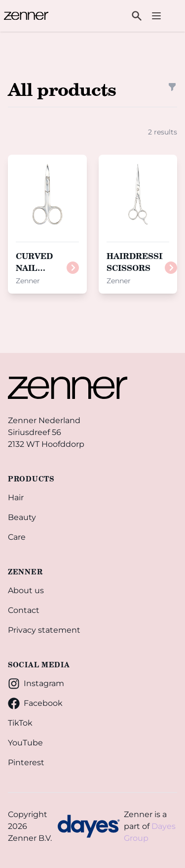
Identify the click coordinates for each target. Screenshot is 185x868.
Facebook (35, 703)
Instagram (36, 684)
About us (26, 590)
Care (17, 537)
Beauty (22, 517)
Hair (16, 498)
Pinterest (26, 762)
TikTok (20, 723)
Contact (24, 610)
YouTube (25, 743)
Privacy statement (44, 630)
